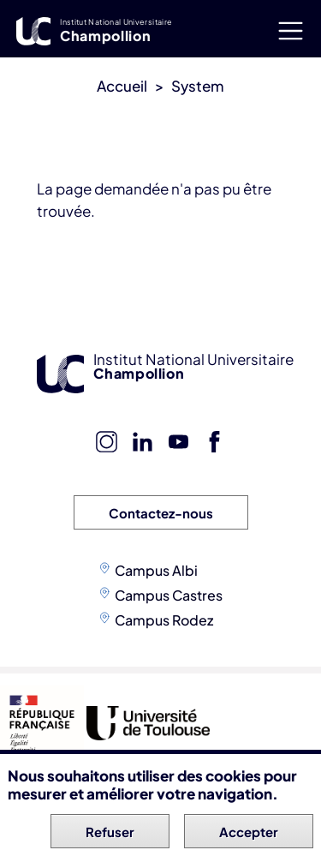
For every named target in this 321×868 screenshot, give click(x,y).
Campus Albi (156, 570)
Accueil (122, 86)
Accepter (249, 833)
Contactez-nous (161, 513)
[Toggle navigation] (290, 30)
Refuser (110, 833)
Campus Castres (169, 595)
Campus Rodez (164, 620)
